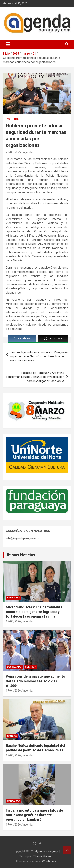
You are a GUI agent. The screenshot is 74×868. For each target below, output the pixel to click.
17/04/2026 (13, 621)
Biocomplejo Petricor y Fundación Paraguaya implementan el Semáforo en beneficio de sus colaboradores (39, 356)
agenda (28, 152)
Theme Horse (42, 856)
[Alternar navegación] (8, 44)
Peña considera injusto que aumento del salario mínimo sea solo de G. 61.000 (36, 681)
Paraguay (14, 598)
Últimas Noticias (20, 555)
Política (12, 119)
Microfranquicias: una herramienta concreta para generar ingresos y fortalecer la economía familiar (34, 612)
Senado (12, 736)
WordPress (49, 861)
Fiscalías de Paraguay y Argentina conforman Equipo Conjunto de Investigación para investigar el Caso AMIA (35, 377)
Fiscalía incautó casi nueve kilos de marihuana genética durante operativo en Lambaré (34, 815)
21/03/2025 (13, 152)
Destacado (14, 667)
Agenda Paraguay (46, 851)
